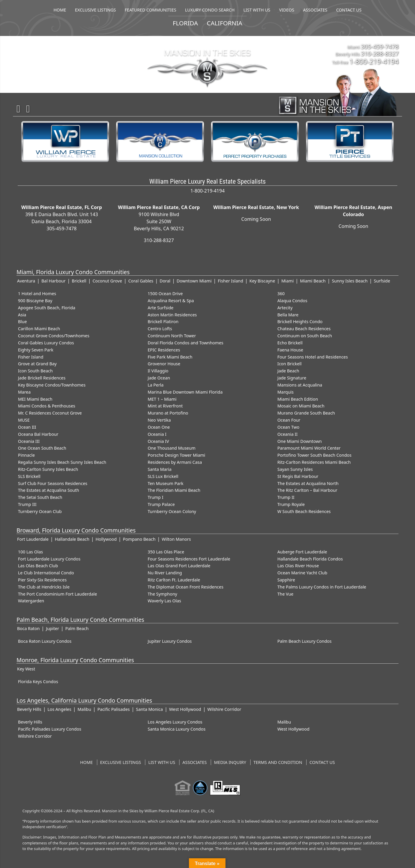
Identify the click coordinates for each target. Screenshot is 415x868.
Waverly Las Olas (164, 601)
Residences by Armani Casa (175, 462)
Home (87, 762)
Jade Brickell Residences (42, 378)
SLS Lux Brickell (163, 476)
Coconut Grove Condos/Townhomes (54, 336)
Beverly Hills (29, 709)
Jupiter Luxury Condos (170, 641)
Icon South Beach (35, 371)
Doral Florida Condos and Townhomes (186, 343)
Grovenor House (164, 364)
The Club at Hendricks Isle (44, 587)
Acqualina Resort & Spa (171, 301)
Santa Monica (149, 709)
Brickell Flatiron (163, 322)
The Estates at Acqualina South (49, 490)
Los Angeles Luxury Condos (175, 722)
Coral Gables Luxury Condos (46, 343)
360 (281, 294)
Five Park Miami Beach (170, 357)
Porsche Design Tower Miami (176, 455)
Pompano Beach (139, 539)
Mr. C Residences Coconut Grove (50, 413)
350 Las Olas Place (166, 552)
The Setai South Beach (40, 497)
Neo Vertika (159, 420)
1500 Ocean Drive (165, 294)
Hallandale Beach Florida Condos (310, 559)
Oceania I (157, 434)
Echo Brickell (290, 343)
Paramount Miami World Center (309, 448)
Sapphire (286, 580)
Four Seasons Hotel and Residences (313, 357)
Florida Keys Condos (38, 682)
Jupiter (53, 628)
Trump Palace (161, 504)
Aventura (26, 281)
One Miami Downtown (300, 441)
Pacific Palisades (113, 709)
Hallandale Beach (72, 539)
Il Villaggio (158, 371)
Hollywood (106, 539)
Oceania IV (158, 441)
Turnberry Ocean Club (40, 511)
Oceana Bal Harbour (38, 434)
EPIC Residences (164, 350)
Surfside (382, 281)
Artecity (285, 308)
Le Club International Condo (46, 573)
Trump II (286, 497)
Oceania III (29, 441)
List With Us (162, 762)
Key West (26, 669)
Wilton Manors (176, 539)
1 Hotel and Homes (37, 294)
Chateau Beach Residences (304, 329)
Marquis (285, 392)
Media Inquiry (230, 762)
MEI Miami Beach (35, 399)
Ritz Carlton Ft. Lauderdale (174, 580)
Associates (195, 762)
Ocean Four (289, 420)
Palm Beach (77, 628)
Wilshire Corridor (224, 709)
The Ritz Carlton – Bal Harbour (307, 490)
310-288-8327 (380, 53)
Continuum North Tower (172, 336)
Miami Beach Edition (298, 399)
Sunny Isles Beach (350, 281)
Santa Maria (160, 469)
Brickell (79, 281)
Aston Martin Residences (172, 315)
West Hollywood (185, 709)
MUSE (24, 420)
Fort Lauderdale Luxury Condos (49, 559)
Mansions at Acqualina (300, 385)
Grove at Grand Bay (37, 364)
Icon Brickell (289, 364)
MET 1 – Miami (162, 399)
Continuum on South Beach (305, 336)
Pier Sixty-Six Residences (42, 580)
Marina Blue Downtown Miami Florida (185, 392)
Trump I (155, 497)
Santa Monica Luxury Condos (177, 729)
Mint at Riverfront (165, 406)
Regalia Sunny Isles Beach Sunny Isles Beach (62, 462)
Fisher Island (230, 281)
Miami (288, 281)
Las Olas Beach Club (38, 566)
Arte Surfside (160, 308)
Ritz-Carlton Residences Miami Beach (314, 462)
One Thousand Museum (172, 448)
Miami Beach (313, 281)
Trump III (27, 504)
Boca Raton (28, 628)
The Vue (285, 594)
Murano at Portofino (168, 413)
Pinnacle (26, 455)
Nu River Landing (165, 573)
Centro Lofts (160, 329)
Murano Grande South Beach (306, 413)
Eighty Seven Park (36, 350)
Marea (24, 392)
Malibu (84, 709)
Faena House (290, 350)
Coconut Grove (107, 281)
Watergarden (31, 601)
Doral (165, 281)
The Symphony (162, 594)
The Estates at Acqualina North (308, 483)
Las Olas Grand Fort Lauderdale (179, 566)
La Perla (156, 385)
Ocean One (159, 427)
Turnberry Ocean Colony (172, 511)
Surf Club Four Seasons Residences (53, 483)
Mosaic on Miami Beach (301, 406)
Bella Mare (288, 315)
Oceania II (288, 434)
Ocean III (27, 427)
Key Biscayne (262, 281)
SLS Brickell (29, 476)
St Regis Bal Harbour (298, 476)
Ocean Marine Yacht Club (302, 573)
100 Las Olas (31, 552)
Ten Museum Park (165, 483)
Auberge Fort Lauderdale (302, 552)
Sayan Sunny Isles (295, 469)
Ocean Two (288, 427)
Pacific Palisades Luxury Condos (50, 729)
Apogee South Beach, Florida (47, 308)
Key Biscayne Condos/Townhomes (52, 385)
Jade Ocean (159, 378)
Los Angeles (59, 709)
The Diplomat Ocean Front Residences (186, 587)
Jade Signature (292, 378)
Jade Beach (288, 371)
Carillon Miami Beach (39, 329)
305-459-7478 (380, 46)
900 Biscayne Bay (35, 301)
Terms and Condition (278, 762)
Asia (22, 315)
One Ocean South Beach (42, 448)
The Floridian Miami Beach (174, 490)
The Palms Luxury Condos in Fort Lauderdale (322, 587)
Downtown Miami (194, 281)
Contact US (322, 762)
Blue (22, 322)
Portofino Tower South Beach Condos (314, 455)
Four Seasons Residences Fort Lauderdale (189, 559)
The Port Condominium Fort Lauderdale (57, 594)
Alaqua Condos (292, 301)
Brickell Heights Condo (300, 322)
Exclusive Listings (121, 762)
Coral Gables (141, 281)
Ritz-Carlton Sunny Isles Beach (48, 469)
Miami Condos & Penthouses (47, 406)
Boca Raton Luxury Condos (45, 641)
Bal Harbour (53, 281)
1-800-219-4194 (374, 61)
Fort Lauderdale (33, 539)
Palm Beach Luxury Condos (304, 641)
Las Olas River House (298, 566)
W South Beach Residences (304, 511)
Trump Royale (291, 504)
